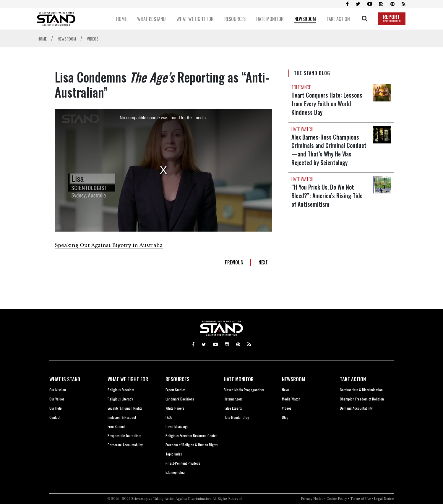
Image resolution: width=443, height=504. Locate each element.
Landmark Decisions (180, 399)
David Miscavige (177, 426)
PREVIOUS (234, 262)
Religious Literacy (120, 399)
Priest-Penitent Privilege (183, 463)
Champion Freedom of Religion (362, 399)
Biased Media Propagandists (244, 390)
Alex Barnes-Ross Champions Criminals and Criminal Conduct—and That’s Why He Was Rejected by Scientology (330, 148)
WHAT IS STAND (65, 379)
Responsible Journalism (124, 436)
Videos (287, 408)
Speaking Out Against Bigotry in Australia (109, 245)
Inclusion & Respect (122, 417)
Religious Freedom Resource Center (191, 436)
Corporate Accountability (125, 445)
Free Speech (117, 426)
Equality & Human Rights (125, 408)
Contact (55, 417)
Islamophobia (175, 472)
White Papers (175, 408)
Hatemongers (233, 399)
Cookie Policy (337, 499)
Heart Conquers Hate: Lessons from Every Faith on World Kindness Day (328, 103)
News (286, 390)
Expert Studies (176, 390)
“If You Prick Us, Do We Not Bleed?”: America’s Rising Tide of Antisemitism (328, 194)
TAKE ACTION (353, 379)
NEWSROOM (293, 379)
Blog (285, 417)
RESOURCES (177, 379)
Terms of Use (360, 499)
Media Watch (291, 399)
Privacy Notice (312, 499)
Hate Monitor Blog (236, 417)
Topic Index (174, 454)
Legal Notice (384, 499)
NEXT (263, 262)
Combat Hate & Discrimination (361, 390)
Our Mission (58, 390)
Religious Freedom (121, 390)
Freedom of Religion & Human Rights (192, 445)
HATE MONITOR (239, 379)
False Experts (233, 408)
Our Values (57, 399)
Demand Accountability (356, 408)
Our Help (56, 408)
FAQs (169, 417)
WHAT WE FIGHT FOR (128, 379)
